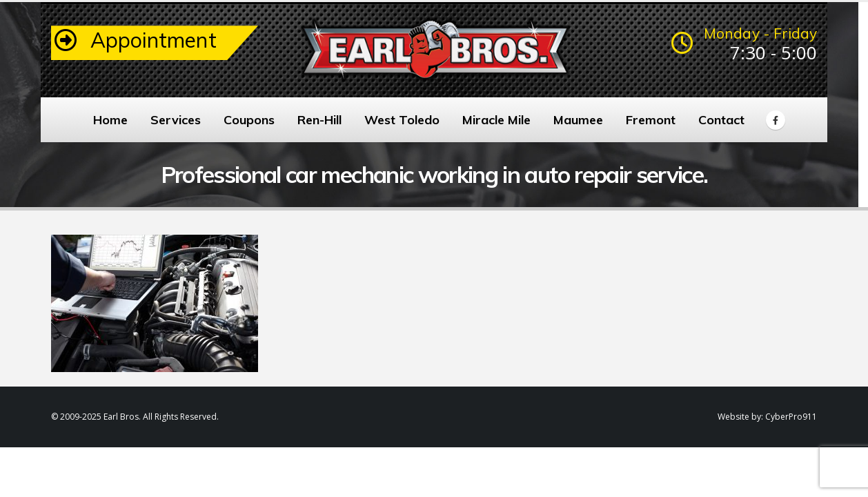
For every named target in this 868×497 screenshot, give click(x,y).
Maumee (578, 120)
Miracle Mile (496, 120)
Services (176, 120)
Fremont (651, 120)
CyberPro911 (791, 417)
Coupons (249, 120)
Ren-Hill (319, 120)
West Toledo (402, 120)
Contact (721, 120)
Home (110, 120)
